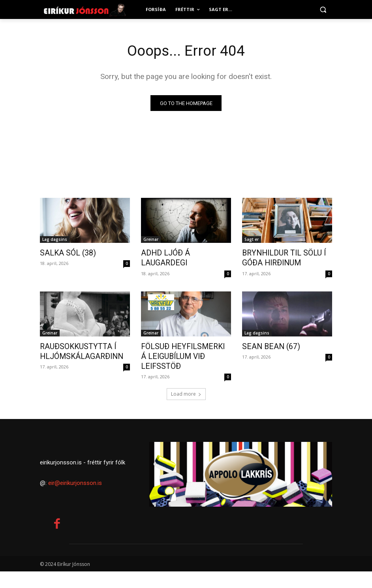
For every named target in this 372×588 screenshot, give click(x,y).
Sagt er (252, 240)
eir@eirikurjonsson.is (75, 500)
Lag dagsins (55, 240)
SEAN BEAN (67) (266, 344)
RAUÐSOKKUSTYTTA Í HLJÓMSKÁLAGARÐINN (75, 349)
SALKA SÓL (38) (64, 253)
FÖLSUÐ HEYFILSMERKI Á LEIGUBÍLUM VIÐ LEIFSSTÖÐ (184, 349)
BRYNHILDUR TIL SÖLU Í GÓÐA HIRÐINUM (278, 257)
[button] (323, 10)
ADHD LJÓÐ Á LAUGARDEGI (183, 253)
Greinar (151, 240)
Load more (186, 380)
